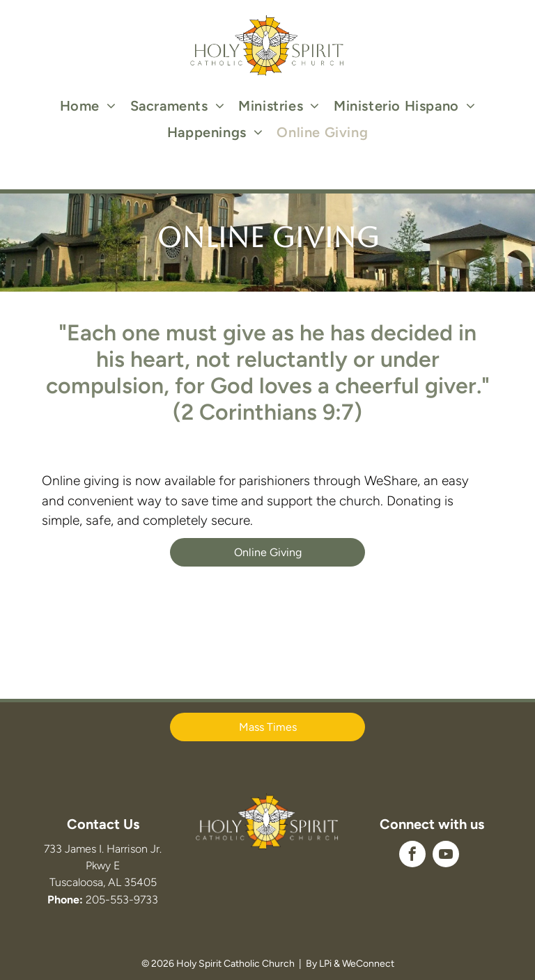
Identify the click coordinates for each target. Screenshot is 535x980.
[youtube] (446, 856)
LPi (325, 964)
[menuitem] (88, 106)
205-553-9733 (122, 900)
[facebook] (412, 856)
